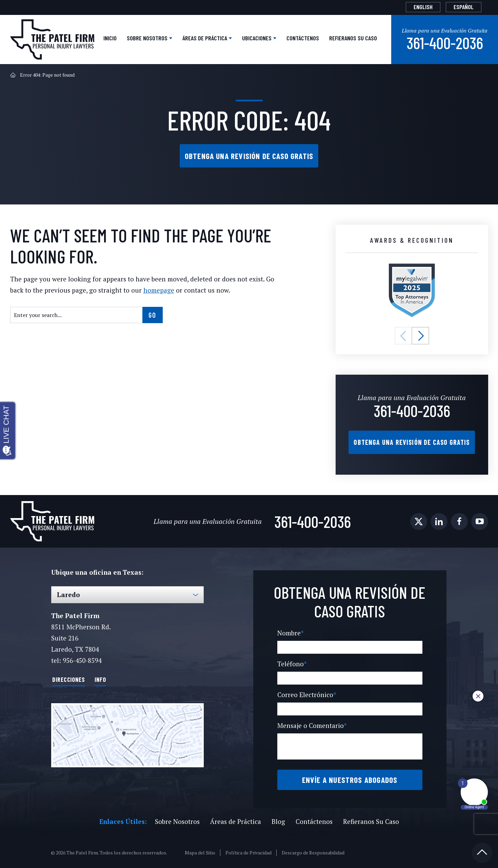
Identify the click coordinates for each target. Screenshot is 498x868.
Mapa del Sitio (201, 850)
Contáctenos (303, 37)
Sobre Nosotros (148, 37)
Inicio (110, 37)
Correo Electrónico (305, 693)
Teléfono (291, 662)
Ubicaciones (257, 37)
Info (100, 677)
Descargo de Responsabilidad (313, 850)
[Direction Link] (127, 733)
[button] (403, 335)
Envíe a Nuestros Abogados (350, 777)
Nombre (290, 631)
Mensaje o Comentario (311, 723)
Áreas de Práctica (205, 37)
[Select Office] (127, 593)
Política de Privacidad (249, 850)
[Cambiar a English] (423, 7)
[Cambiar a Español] (464, 7)
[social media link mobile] (419, 519)
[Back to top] (482, 850)
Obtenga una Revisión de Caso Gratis (249, 154)
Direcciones (69, 677)
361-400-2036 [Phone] (445, 41)
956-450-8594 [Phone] (82, 658)
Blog (277, 819)
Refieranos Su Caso (353, 37)
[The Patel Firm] (52, 39)
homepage (137, 289)
